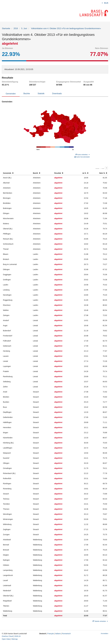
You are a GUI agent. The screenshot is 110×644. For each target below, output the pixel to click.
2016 (16, 28)
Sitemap (14, 639)
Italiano (58, 634)
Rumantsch (66, 634)
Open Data (6, 639)
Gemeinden (11, 94)
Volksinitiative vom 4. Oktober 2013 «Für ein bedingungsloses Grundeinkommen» (66, 28)
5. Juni (24, 28)
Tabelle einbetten (100, 621)
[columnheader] (17, 173)
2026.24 (17, 636)
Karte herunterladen (82, 157)
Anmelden (104, 634)
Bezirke (27, 94)
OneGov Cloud (7, 636)
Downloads (57, 94)
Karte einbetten (83, 155)
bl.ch (106, 3)
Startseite (6, 28)
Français (51, 634)
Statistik (41, 94)
